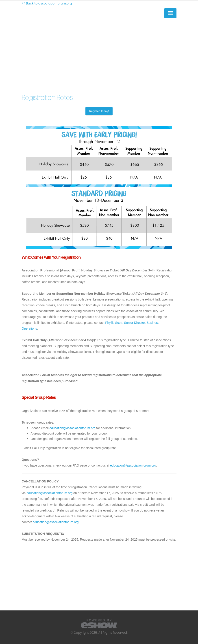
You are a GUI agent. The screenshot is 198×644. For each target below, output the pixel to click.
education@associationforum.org (73, 428)
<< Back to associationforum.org (47, 3)
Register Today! (99, 111)
